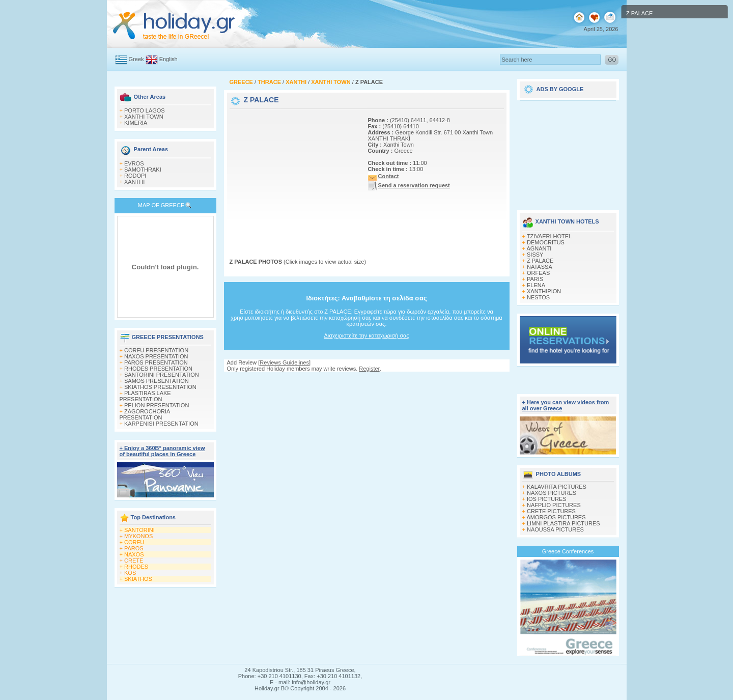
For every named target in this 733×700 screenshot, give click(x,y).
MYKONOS (138, 536)
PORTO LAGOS (145, 110)
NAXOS (134, 554)
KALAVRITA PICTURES (557, 487)
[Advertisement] (293, 175)
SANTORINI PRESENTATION (162, 375)
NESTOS (538, 297)
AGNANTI (539, 248)
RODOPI (135, 176)
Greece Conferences (568, 551)
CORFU (134, 542)
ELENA (536, 285)
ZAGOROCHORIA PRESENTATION (145, 414)
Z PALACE (540, 261)
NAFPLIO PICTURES (554, 505)
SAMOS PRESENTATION (157, 381)
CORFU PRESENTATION (156, 350)
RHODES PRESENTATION (158, 369)
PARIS (535, 279)
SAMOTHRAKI (143, 170)
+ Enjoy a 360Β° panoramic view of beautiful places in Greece (162, 451)
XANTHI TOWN (144, 117)
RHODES (136, 567)
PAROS (134, 548)
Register (369, 369)
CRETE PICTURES (551, 511)
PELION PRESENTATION (157, 405)
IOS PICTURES (547, 499)
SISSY (535, 255)
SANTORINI (139, 530)
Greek (136, 59)
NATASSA (540, 267)
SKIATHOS (138, 579)
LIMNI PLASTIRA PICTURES (563, 523)
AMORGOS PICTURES (556, 517)
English (168, 59)
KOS (130, 573)
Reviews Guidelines (284, 362)
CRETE (134, 561)
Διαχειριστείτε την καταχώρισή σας (366, 335)
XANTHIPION (544, 291)
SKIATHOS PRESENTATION (160, 387)
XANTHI (134, 182)
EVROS (134, 163)
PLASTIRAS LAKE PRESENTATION (145, 396)
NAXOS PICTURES (552, 493)
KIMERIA (136, 123)
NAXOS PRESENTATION (156, 356)
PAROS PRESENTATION (156, 362)
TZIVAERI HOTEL (549, 236)
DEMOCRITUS (546, 242)
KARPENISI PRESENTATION (161, 424)
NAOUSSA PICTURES (555, 529)
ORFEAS (538, 273)
